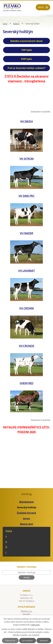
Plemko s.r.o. (26, 611)
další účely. (36, 625)
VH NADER (26, 233)
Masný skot (27, 524)
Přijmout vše (10, 641)
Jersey (26, 519)
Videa (9, 531)
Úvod (5, 24)
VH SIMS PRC (27, 196)
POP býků (27, 59)
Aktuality (26, 614)
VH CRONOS (26, 346)
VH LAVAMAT (26, 271)
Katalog (16, 24)
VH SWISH (26, 121)
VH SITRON (27, 159)
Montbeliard (26, 502)
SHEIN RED (26, 383)
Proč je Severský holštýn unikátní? (26, 68)
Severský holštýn (27, 507)
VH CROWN (26, 308)
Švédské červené (26, 513)
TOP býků (26, 50)
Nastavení (44, 641)
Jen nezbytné (28, 641)
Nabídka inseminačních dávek (26, 41)
